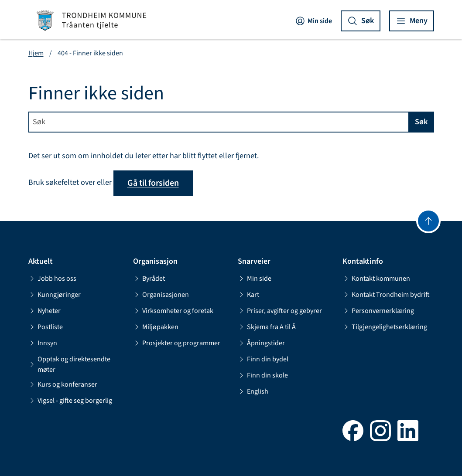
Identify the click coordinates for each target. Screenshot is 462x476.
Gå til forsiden (153, 183)
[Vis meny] (412, 21)
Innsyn (43, 343)
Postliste (46, 327)
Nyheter (44, 311)
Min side (313, 21)
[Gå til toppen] (428, 221)
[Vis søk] (361, 21)
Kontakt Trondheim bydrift (386, 295)
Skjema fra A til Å (267, 327)
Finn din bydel (263, 359)
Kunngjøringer (55, 295)
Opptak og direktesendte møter (69, 364)
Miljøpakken (156, 327)
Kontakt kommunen (376, 279)
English (253, 391)
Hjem (36, 53)
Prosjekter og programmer (177, 343)
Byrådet (149, 279)
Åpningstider (261, 343)
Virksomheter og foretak (173, 311)
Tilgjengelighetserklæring (385, 327)
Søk (421, 122)
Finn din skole (263, 375)
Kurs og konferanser (63, 384)
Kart (248, 295)
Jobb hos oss (52, 279)
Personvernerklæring (378, 311)
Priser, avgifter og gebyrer (280, 311)
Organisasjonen (161, 295)
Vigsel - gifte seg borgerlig (70, 401)
